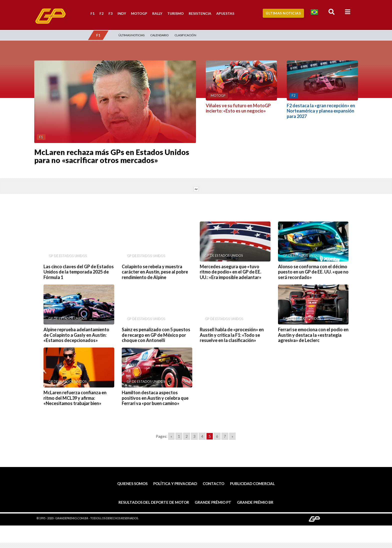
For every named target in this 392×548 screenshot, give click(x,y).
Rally (157, 13)
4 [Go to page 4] (202, 436)
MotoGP (139, 13)
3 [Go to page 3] (194, 436)
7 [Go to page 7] (225, 436)
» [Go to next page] (232, 436)
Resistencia (200, 13)
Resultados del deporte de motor (154, 502)
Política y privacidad (175, 483)
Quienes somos (132, 483)
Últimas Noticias (283, 13)
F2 (101, 13)
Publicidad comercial (252, 483)
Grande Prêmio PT (213, 502)
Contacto (213, 483)
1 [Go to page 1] (179, 436)
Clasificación (185, 35)
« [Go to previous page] (171, 436)
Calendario (159, 35)
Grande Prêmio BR (255, 502)
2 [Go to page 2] (187, 436)
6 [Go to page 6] (217, 436)
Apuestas (225, 13)
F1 (92, 13)
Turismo (175, 13)
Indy (122, 13)
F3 (110, 13)
